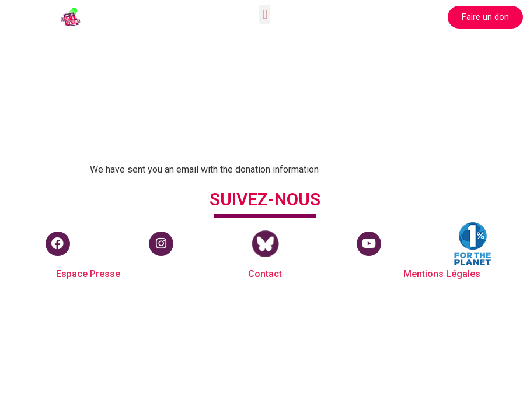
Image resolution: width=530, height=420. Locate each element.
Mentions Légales (442, 274)
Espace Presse (88, 274)
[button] (265, 14)
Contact (265, 274)
